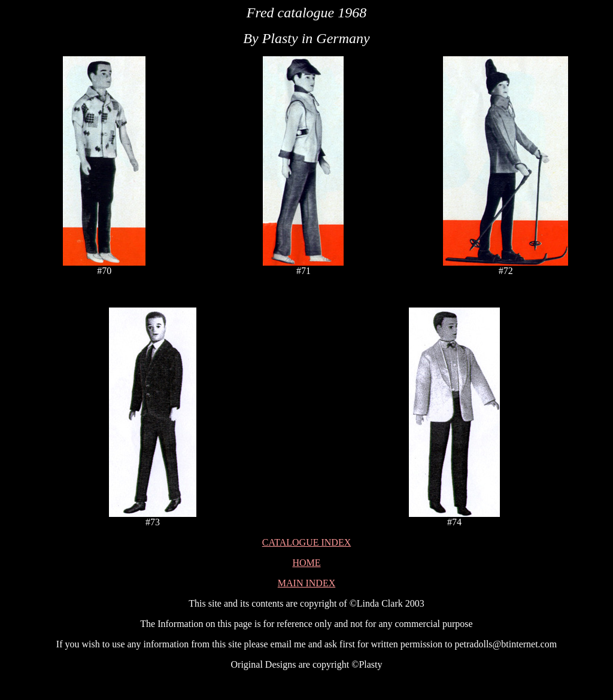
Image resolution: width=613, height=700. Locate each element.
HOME (306, 563)
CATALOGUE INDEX (306, 542)
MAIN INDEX (306, 583)
